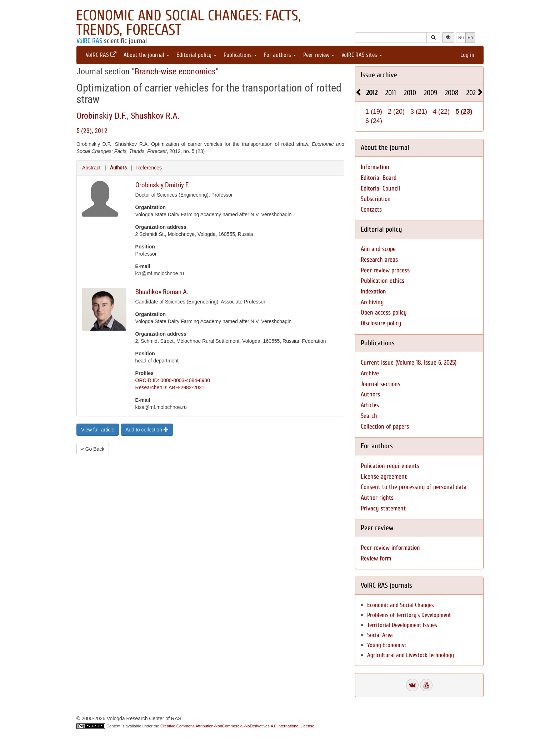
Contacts (371, 210)
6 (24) (374, 121)
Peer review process (385, 270)
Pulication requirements (390, 466)
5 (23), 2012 (92, 131)
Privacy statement (383, 508)
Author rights (377, 498)
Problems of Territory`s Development (409, 615)
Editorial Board (379, 178)
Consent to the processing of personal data (414, 487)
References (149, 168)
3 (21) (419, 112)
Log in (467, 55)
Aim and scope (378, 249)
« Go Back (93, 449)
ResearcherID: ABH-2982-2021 (170, 387)
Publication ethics (382, 281)
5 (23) (464, 112)
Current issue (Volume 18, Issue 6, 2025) (409, 363)
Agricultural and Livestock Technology (411, 655)
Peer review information (390, 548)
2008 (452, 93)
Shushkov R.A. (155, 116)
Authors (118, 168)
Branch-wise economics (175, 71)
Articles (370, 405)
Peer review (319, 55)
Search (369, 416)
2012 (372, 93)
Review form (376, 559)
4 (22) (441, 112)
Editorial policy (196, 55)
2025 (473, 93)
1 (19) (374, 112)
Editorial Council (380, 189)
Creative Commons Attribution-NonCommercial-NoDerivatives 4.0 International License (237, 726)
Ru (461, 38)
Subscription (376, 199)
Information (375, 167)
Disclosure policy (381, 323)
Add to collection (147, 430)
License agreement (384, 477)
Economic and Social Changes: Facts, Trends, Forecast (188, 23)
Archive (370, 373)
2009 (431, 93)
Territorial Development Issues (402, 625)
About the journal (146, 55)
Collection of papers (385, 427)
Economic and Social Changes (401, 605)
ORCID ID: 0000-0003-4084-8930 (173, 380)
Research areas (379, 260)
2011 (391, 93)
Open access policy (384, 313)
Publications (240, 55)
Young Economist (387, 645)
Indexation (373, 291)
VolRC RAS (89, 41)
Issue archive (379, 75)
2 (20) (396, 112)
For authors (280, 55)
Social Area (380, 635)
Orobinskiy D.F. (102, 116)
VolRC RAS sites (362, 55)
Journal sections (381, 384)
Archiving (372, 302)
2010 (410, 93)
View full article (98, 430)
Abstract (91, 168)
